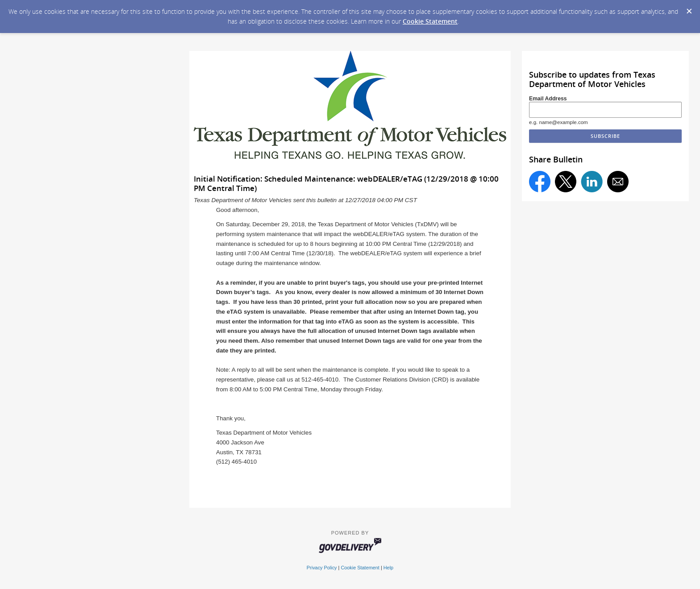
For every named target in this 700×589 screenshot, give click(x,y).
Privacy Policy (322, 568)
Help (388, 568)
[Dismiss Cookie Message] (689, 8)
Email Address (548, 99)
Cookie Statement (430, 21)
